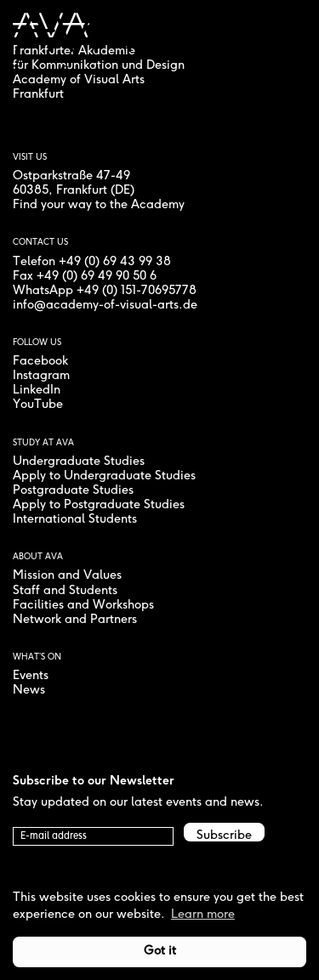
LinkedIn (37, 391)
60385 (31, 191)
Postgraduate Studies (73, 491)
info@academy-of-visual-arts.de (105, 306)
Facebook (40, 362)
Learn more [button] (203, 915)
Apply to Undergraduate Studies (104, 476)
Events (31, 676)
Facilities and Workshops (83, 606)
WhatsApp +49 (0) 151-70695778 (105, 291)
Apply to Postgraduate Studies (99, 505)
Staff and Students (65, 591)
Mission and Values (67, 576)
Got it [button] (160, 952)
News (29, 691)
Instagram (41, 376)
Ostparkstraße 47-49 (71, 176)
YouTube (38, 405)
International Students (75, 520)
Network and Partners (75, 620)
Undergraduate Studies (79, 462)
